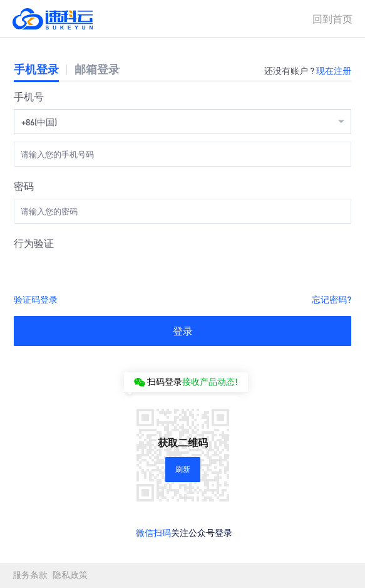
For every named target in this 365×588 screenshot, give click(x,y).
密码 (24, 186)
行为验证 (34, 243)
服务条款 (30, 575)
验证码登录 (36, 299)
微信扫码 (153, 532)
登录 (183, 331)
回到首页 (332, 18)
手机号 (29, 96)
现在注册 (334, 70)
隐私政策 (70, 575)
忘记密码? (332, 299)
